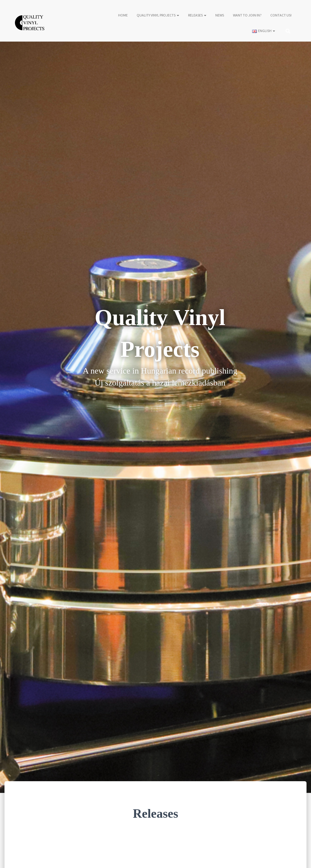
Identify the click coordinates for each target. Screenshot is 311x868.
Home (123, 15)
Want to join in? (247, 15)
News (220, 15)
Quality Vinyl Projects (158, 15)
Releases (197, 15)
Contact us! (281, 15)
